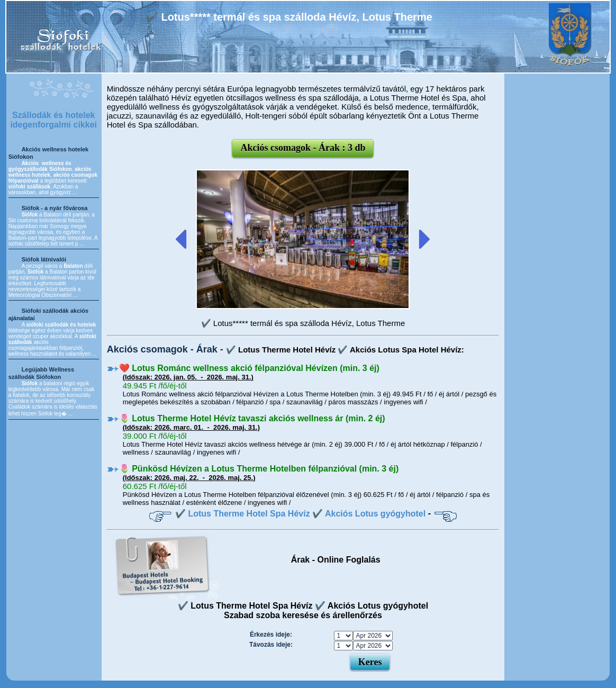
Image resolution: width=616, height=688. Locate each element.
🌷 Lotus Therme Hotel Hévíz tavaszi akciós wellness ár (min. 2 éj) (252, 418)
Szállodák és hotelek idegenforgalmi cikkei (53, 120)
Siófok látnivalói (44, 259)
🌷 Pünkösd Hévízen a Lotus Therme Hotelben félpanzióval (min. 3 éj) (259, 469)
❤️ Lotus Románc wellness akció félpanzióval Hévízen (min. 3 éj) (249, 368)
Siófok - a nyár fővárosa (55, 208)
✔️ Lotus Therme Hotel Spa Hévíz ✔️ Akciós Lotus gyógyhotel (300, 514)
